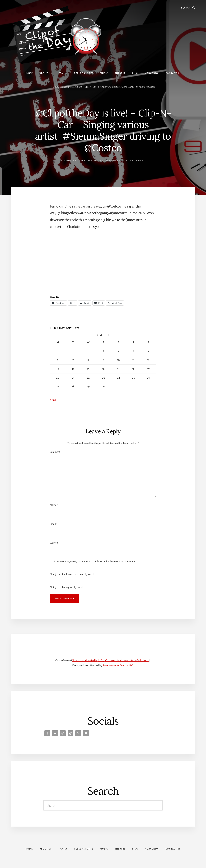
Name (54, 505)
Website (54, 543)
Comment (56, 452)
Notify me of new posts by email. (67, 587)
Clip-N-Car (69, 161)
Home (55, 87)
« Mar (53, 400)
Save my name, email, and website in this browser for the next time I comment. (95, 562)
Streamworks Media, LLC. (118, 665)
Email (54, 524)
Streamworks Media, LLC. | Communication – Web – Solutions (110, 660)
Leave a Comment (133, 161)
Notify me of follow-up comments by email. (72, 574)
